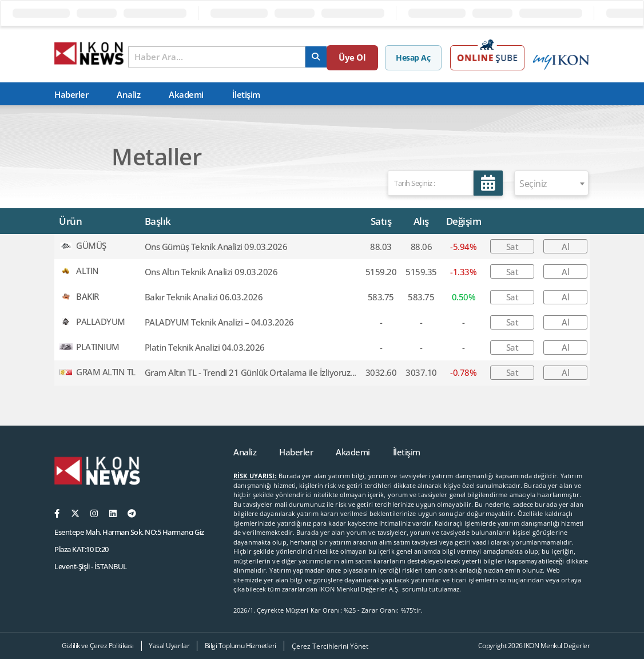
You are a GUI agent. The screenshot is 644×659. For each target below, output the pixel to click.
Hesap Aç (415, 57)
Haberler (71, 94)
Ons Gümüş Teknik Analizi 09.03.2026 (216, 247)
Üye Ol (361, 57)
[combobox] (551, 183)
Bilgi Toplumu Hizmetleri (240, 646)
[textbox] (551, 184)
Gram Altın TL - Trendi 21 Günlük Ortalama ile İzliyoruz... (251, 372)
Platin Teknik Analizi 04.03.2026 (205, 347)
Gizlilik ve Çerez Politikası (98, 646)
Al (565, 247)
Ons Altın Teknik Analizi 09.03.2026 (211, 272)
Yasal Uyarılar (169, 646)
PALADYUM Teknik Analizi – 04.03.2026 (219, 322)
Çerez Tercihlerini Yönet (330, 646)
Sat (512, 247)
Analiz (128, 94)
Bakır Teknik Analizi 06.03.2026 (204, 297)
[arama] (322, 57)
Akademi (186, 94)
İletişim (246, 94)
